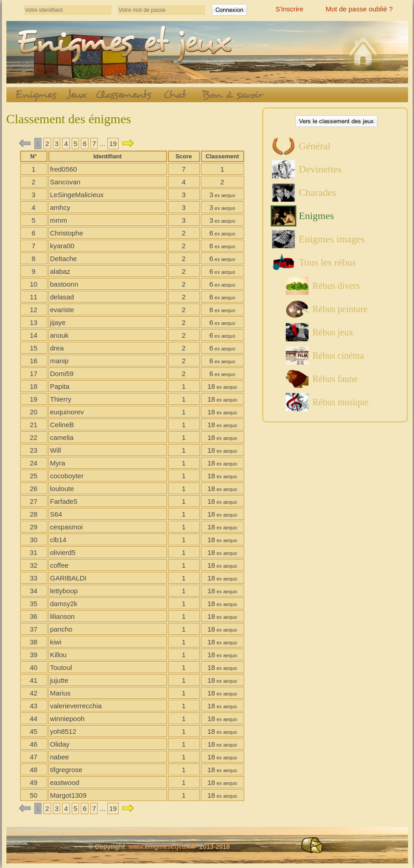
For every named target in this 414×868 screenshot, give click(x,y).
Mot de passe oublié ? (359, 9)
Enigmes (317, 216)
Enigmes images (332, 239)
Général (315, 146)
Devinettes (320, 169)
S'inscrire (290, 9)
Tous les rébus (328, 262)
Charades (318, 192)
